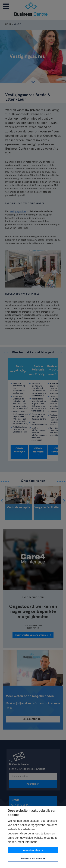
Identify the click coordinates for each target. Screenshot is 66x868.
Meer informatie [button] (28, 842)
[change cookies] (33, 858)
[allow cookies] (33, 850)
